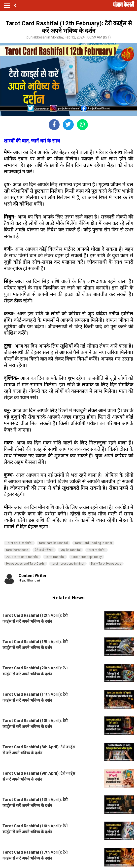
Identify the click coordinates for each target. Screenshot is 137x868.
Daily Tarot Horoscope (106, 564)
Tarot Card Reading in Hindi (93, 543)
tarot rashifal (96, 550)
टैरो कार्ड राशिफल (44, 550)
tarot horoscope (17, 550)
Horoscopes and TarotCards (25, 564)
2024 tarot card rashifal (22, 557)
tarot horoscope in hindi (68, 564)
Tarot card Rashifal (19, 543)
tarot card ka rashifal (53, 543)
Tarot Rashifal (55, 557)
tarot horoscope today (87, 557)
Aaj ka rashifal (70, 550)
